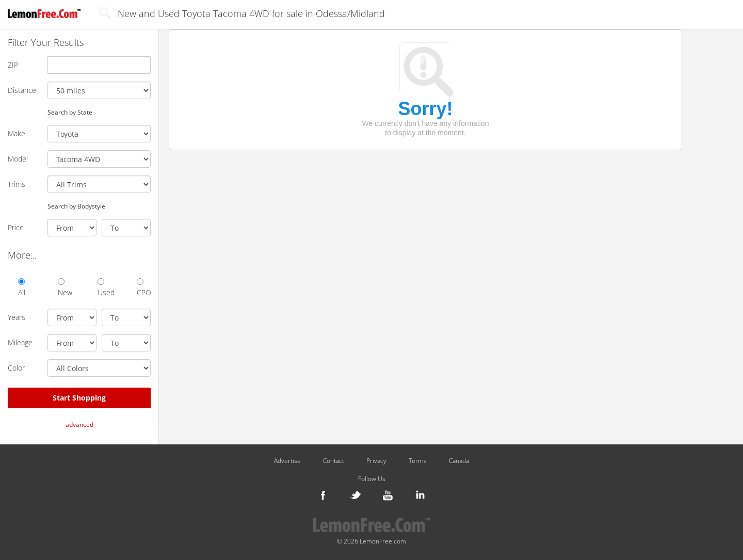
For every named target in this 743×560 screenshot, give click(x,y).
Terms (418, 461)
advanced (79, 425)
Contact (334, 461)
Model (18, 159)
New (65, 288)
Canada (459, 461)
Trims (17, 184)
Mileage (20, 342)
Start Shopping (79, 398)
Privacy (376, 461)
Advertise (287, 461)
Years (17, 317)
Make (17, 133)
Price (16, 227)
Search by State (70, 112)
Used (104, 288)
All (22, 288)
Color (16, 368)
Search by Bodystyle (76, 206)
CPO (144, 288)
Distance (22, 90)
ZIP (13, 65)
